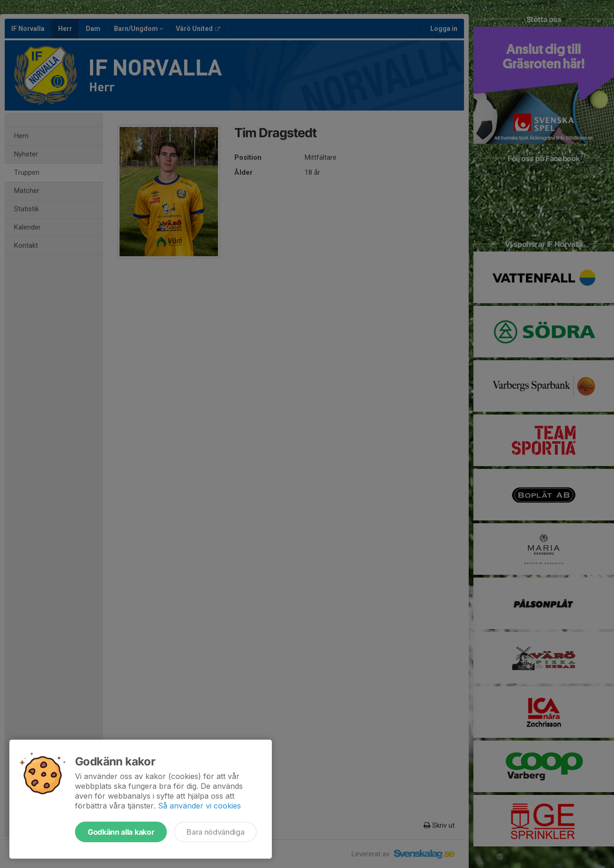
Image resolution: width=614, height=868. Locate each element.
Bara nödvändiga (215, 832)
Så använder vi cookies (199, 806)
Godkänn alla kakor (121, 832)
